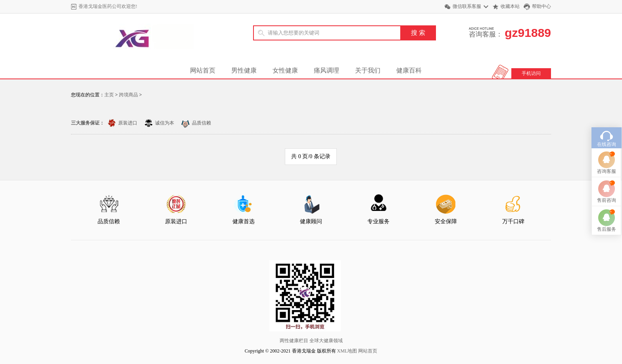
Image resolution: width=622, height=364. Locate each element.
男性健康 (244, 70)
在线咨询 (607, 138)
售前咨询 (607, 194)
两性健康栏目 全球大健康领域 (311, 341)
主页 (109, 95)
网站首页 (203, 70)
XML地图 (347, 351)
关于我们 (368, 70)
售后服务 (607, 223)
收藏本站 (510, 6)
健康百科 (409, 70)
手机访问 (531, 73)
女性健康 (285, 70)
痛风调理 (326, 70)
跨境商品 (129, 95)
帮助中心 (541, 6)
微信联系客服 (467, 6)
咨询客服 (607, 165)
